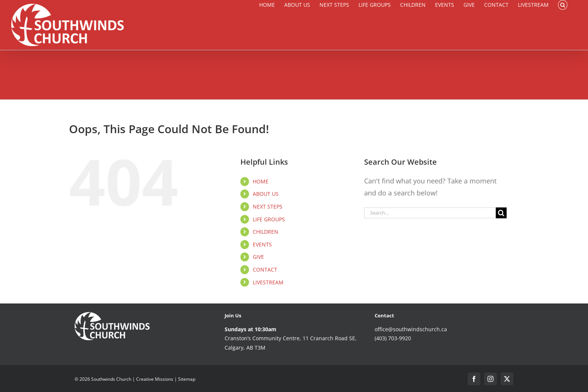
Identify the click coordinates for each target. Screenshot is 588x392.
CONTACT (265, 270)
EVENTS (262, 244)
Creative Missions (155, 379)
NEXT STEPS (268, 207)
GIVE (258, 257)
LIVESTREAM (268, 282)
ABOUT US (266, 194)
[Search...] (430, 213)
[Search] (501, 213)
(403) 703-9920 (393, 338)
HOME (261, 181)
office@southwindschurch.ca (411, 329)
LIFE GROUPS (269, 219)
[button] (563, 5)
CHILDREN (265, 232)
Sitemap (187, 379)
